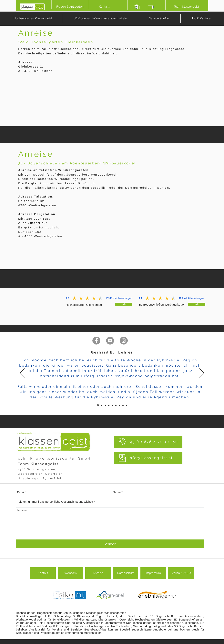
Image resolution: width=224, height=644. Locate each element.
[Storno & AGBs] (181, 573)
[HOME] (32, 7)
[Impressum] (153, 573)
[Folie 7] (123, 405)
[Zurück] (22, 373)
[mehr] (124, 304)
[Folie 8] (127, 405)
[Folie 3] (109, 405)
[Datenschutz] (126, 573)
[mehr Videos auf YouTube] (110, 341)
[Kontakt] (104, 7)
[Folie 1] (102, 405)
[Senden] (110, 544)
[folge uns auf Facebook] (96, 341)
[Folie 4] (112, 405)
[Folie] (98, 405)
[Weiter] (202, 373)
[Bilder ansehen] (137, 7)
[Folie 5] (116, 405)
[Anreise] (98, 573)
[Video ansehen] (151, 7)
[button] (159, 18)
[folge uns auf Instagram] (124, 341)
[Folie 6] (119, 405)
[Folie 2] (105, 405)
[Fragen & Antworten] (70, 7)
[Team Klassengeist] (186, 7)
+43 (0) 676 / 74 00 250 (153, 442)
